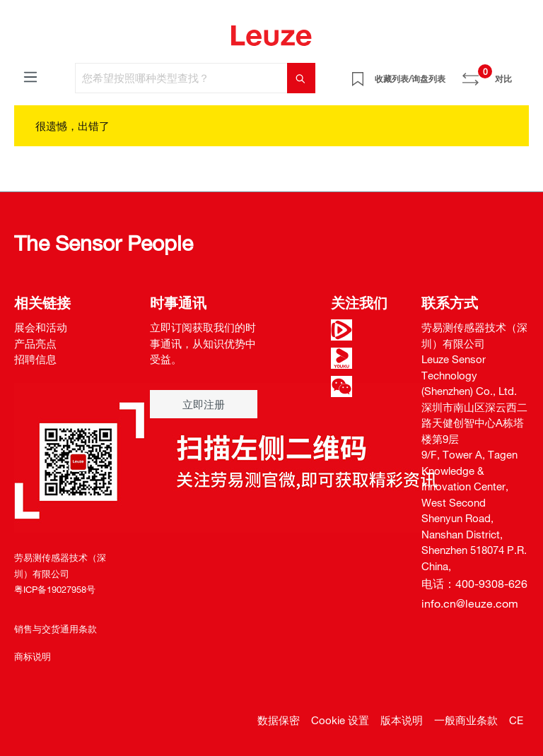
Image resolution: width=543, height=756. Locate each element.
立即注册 (204, 404)
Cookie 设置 (340, 720)
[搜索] (301, 78)
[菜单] (30, 76)
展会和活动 (41, 327)
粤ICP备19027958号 (55, 589)
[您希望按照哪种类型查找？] (181, 78)
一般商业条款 (466, 720)
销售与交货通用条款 (56, 629)
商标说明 (33, 656)
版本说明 (402, 720)
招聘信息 (35, 359)
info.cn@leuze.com (470, 603)
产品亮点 (35, 343)
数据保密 (279, 720)
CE (516, 720)
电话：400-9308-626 (474, 584)
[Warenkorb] (520, 73)
